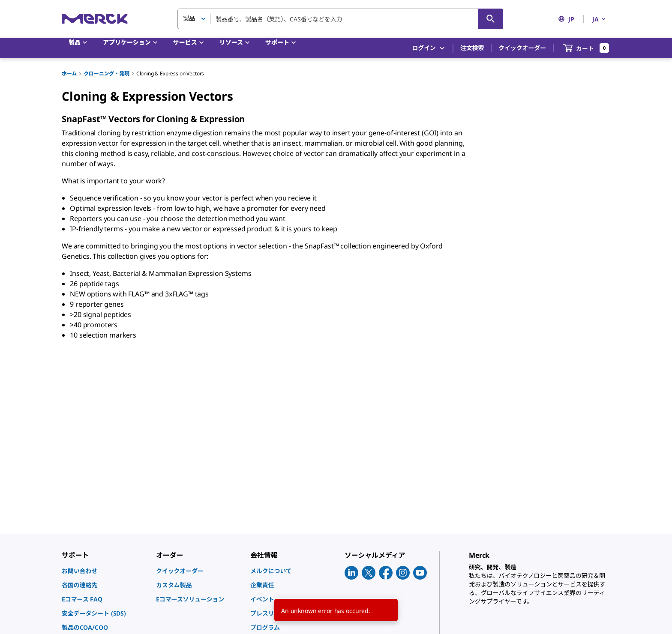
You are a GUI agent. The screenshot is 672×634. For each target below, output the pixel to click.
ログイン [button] (429, 48)
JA (600, 19)
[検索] (491, 19)
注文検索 (472, 48)
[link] (105, 571)
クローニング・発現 (106, 73)
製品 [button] (189, 18)
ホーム (69, 73)
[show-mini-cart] (586, 48)
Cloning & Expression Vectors (170, 73)
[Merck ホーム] (95, 19)
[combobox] (340, 19)
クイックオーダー (522, 48)
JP (566, 19)
